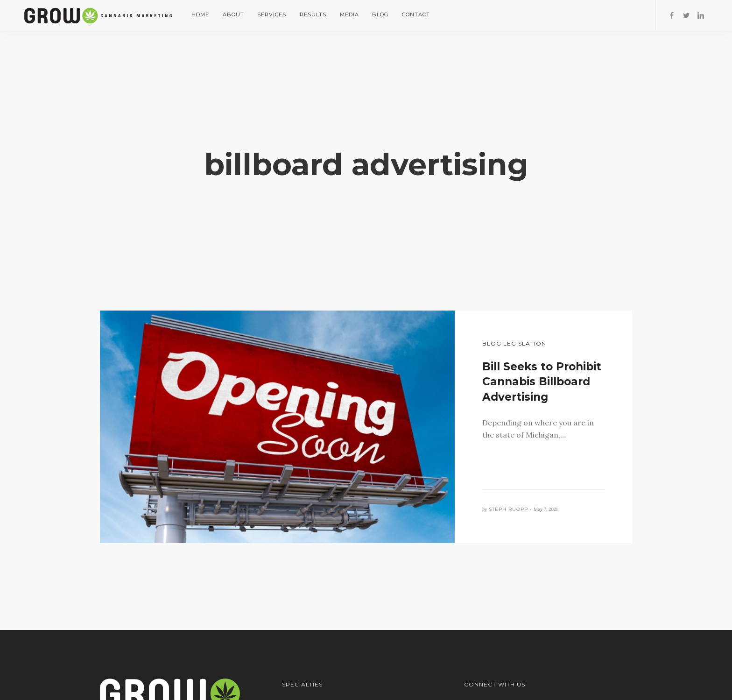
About (233, 14)
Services (272, 14)
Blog (380, 14)
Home (200, 14)
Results (313, 14)
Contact (416, 14)
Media (349, 14)
